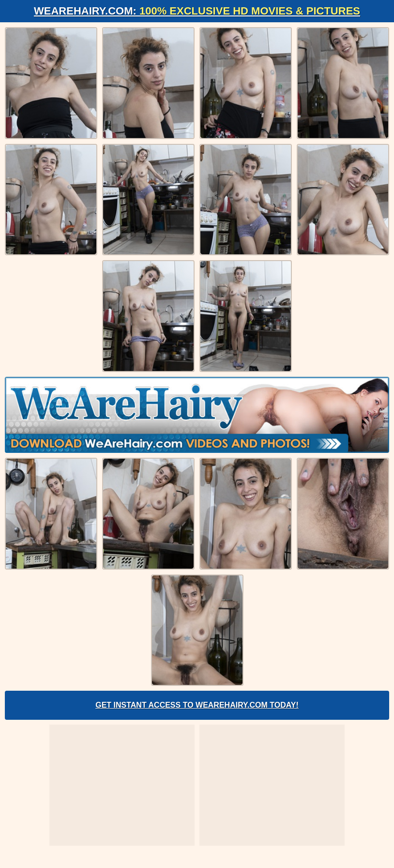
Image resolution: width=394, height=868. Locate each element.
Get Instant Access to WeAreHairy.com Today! (197, 705)
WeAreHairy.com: (197, 11)
